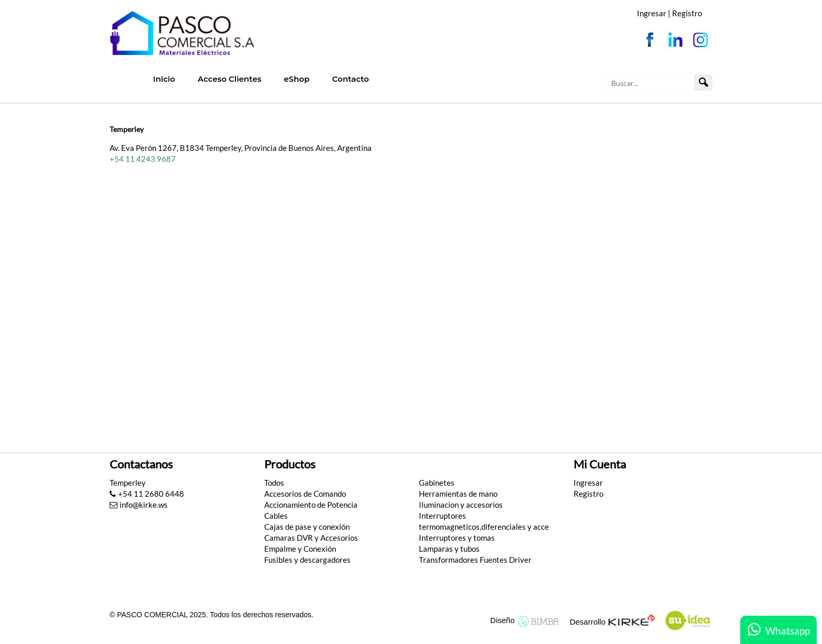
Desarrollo (588, 622)
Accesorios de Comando (305, 494)
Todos (274, 483)
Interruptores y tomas (457, 538)
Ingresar (588, 483)
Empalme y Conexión (300, 549)
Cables (276, 516)
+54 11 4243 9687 (143, 159)
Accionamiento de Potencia (311, 505)
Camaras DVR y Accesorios (311, 538)
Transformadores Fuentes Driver (475, 560)
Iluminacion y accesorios (461, 505)
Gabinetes (437, 483)
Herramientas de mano (458, 494)
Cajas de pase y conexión (307, 527)
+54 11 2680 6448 (147, 494)
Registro (687, 13)
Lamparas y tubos (449, 549)
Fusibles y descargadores (307, 560)
